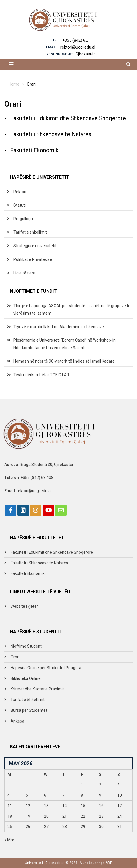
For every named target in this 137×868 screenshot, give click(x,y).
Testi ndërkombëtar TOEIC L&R (41, 375)
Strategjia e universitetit (35, 246)
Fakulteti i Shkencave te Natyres (51, 134)
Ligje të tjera (24, 273)
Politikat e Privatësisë (33, 259)
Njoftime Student (26, 646)
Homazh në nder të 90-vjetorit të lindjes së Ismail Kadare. (64, 361)
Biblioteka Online (26, 678)
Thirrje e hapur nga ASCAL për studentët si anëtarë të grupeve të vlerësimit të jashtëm (72, 309)
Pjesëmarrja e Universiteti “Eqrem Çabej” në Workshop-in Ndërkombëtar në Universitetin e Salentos (64, 344)
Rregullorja (23, 219)
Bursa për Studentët (29, 710)
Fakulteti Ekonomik (34, 150)
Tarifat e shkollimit (30, 232)
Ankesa (17, 721)
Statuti (20, 205)
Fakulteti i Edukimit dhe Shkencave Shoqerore (68, 118)
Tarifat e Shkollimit (28, 700)
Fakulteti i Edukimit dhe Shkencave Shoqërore (52, 552)
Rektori (20, 192)
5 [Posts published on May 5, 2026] (27, 795)
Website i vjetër (24, 606)
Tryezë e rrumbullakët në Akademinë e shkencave (59, 327)
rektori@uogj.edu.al (78, 47)
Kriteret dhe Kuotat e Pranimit (37, 689)
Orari (15, 657)
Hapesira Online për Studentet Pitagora (46, 668)
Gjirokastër (85, 54)
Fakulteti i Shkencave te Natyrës (39, 563)
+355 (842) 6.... (76, 40)
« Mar (9, 840)
